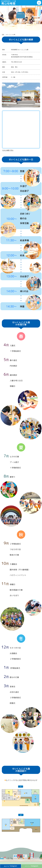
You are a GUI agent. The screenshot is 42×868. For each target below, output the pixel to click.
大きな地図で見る (8, 150)
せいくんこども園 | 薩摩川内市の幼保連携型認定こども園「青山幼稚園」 (10, 3)
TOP (3, 35)
